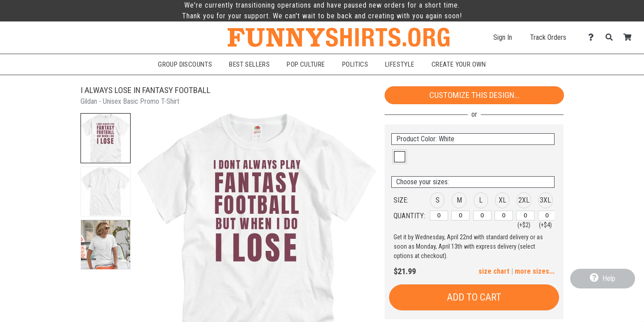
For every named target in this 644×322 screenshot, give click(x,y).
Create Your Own (459, 64)
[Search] (612, 37)
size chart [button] (494, 271)
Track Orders (548, 37)
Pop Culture (306, 64)
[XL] (504, 216)
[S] (439, 216)
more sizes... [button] (535, 271)
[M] (460, 216)
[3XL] (547, 216)
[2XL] (525, 216)
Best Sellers (249, 64)
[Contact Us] (593, 37)
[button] (106, 138)
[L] (482, 216)
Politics (355, 64)
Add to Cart (474, 297)
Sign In (503, 37)
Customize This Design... (475, 95)
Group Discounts (185, 64)
